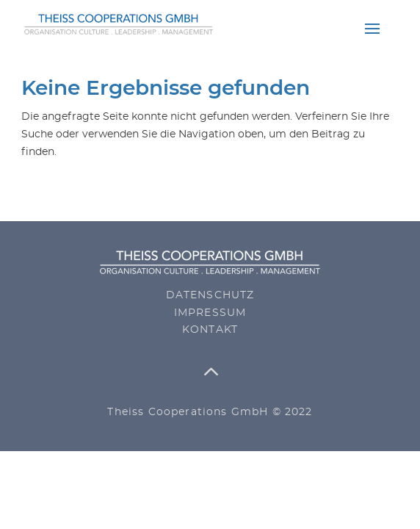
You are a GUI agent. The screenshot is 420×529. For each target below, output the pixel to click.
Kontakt (210, 330)
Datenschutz (210, 295)
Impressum (210, 313)
